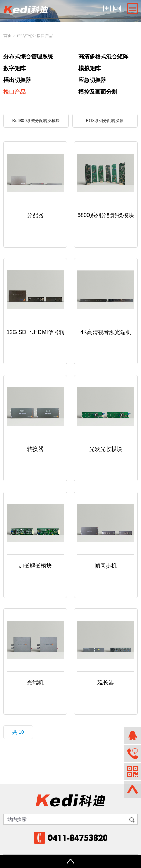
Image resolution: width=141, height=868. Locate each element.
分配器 (35, 215)
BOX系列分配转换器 (105, 121)
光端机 (35, 682)
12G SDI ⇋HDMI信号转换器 (41, 332)
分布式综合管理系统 (28, 57)
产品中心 (25, 36)
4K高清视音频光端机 (106, 332)
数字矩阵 (15, 68)
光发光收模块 (106, 449)
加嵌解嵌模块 (35, 566)
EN (117, 8)
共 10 (18, 732)
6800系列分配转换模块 (106, 215)
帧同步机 (106, 566)
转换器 (35, 449)
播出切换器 (17, 80)
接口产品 (45, 36)
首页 (8, 36)
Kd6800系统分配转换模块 (36, 121)
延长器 (106, 682)
